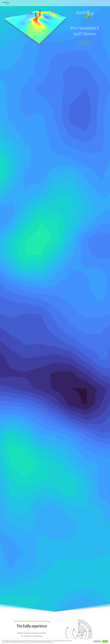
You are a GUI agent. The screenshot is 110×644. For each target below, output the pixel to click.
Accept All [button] (105, 641)
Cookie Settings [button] (97, 641)
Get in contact (85, 43)
